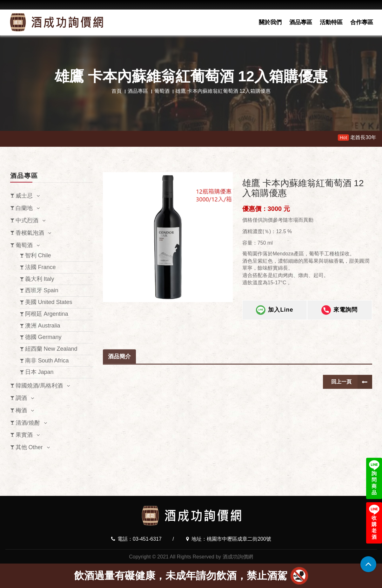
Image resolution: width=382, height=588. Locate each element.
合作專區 (362, 22)
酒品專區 (301, 22)
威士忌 (24, 196)
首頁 (117, 91)
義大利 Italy (40, 279)
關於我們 (270, 22)
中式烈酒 (27, 220)
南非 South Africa (47, 361)
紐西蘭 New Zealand (51, 349)
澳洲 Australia (43, 326)
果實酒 (24, 435)
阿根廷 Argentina (47, 314)
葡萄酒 (162, 91)
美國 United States (49, 302)
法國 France (40, 267)
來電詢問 (339, 311)
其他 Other (29, 447)
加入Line (275, 311)
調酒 (21, 398)
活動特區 (331, 22)
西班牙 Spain (42, 290)
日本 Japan (39, 372)
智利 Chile (38, 255)
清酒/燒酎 (28, 423)
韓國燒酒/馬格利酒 (39, 386)
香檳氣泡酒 (30, 233)
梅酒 (21, 410)
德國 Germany (43, 337)
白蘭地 (24, 208)
